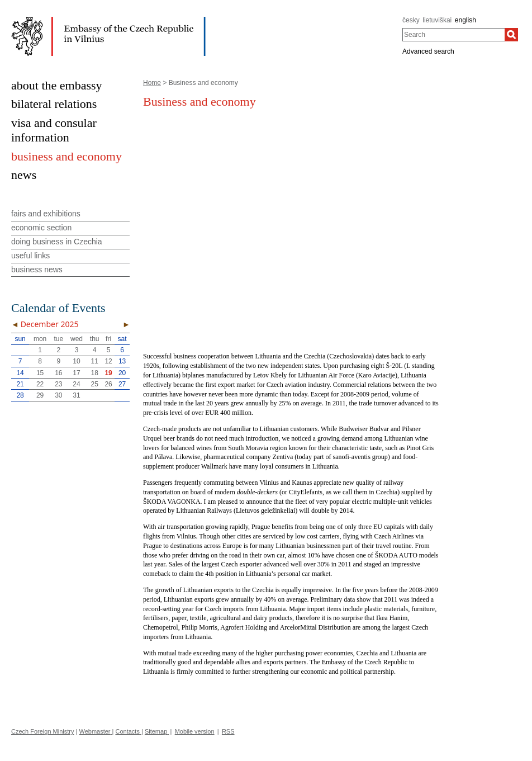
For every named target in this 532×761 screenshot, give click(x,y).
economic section (41, 228)
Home (152, 83)
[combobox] (453, 35)
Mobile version (195, 731)
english (465, 20)
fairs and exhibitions (46, 214)
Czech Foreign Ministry (42, 731)
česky (411, 20)
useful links (30, 256)
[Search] (511, 35)
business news (37, 270)
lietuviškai (437, 20)
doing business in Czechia (57, 242)
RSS (228, 731)
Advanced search (428, 51)
